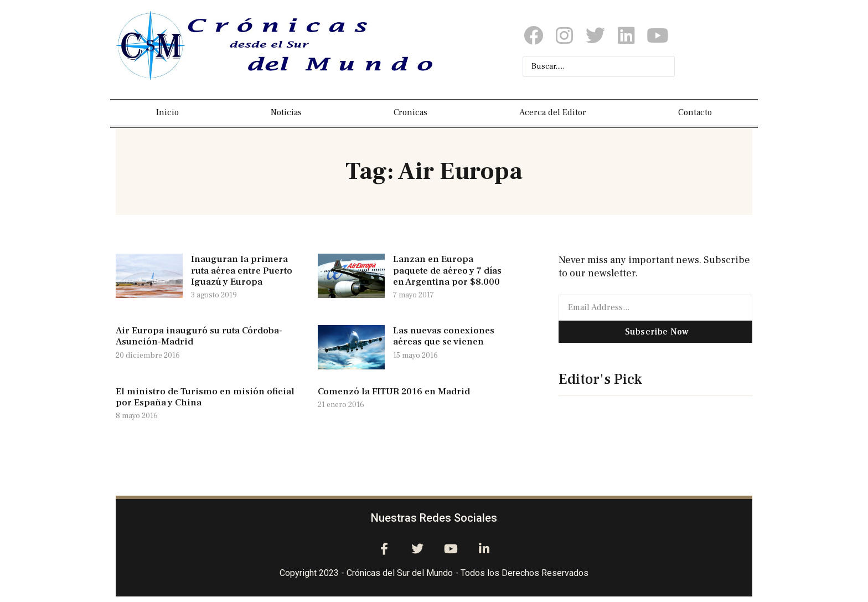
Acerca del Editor (553, 112)
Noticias (286, 112)
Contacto (695, 112)
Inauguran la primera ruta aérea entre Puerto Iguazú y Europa (242, 271)
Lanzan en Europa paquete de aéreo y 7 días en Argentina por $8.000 (447, 271)
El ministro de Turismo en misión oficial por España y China (205, 397)
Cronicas (410, 112)
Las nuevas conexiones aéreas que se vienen (444, 336)
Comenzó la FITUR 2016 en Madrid (394, 392)
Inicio (167, 112)
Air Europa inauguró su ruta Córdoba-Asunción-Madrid (199, 336)
